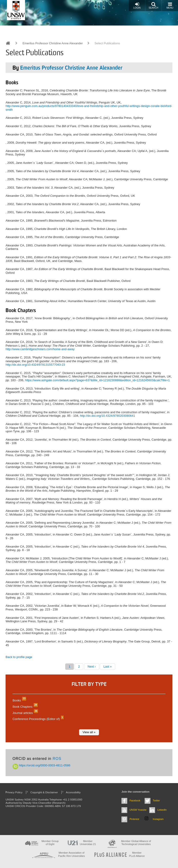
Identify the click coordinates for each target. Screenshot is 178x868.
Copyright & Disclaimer (44, 792)
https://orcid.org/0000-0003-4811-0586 (41, 765)
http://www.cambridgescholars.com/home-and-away (40, 349)
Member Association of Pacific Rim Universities (72, 854)
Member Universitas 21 (88, 843)
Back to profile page (19, 657)
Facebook (135, 800)
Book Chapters (25, 707)
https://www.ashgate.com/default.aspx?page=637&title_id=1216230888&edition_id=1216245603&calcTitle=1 (97, 380)
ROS (57, 759)
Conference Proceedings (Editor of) (38, 719)
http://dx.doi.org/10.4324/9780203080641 (108, 416)
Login (137, 5)
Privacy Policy (14, 792)
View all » (89, 732)
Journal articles (25, 713)
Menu (170, 5)
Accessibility (73, 792)
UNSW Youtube (138, 810)
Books (19, 700)
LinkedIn (162, 810)
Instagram (158, 819)
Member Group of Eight (50, 843)
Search (153, 5)
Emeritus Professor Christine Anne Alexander (53, 43)
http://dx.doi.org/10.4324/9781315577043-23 (35, 365)
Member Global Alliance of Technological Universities (136, 843)
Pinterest (134, 819)
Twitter (156, 800)
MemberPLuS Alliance (137, 854)
